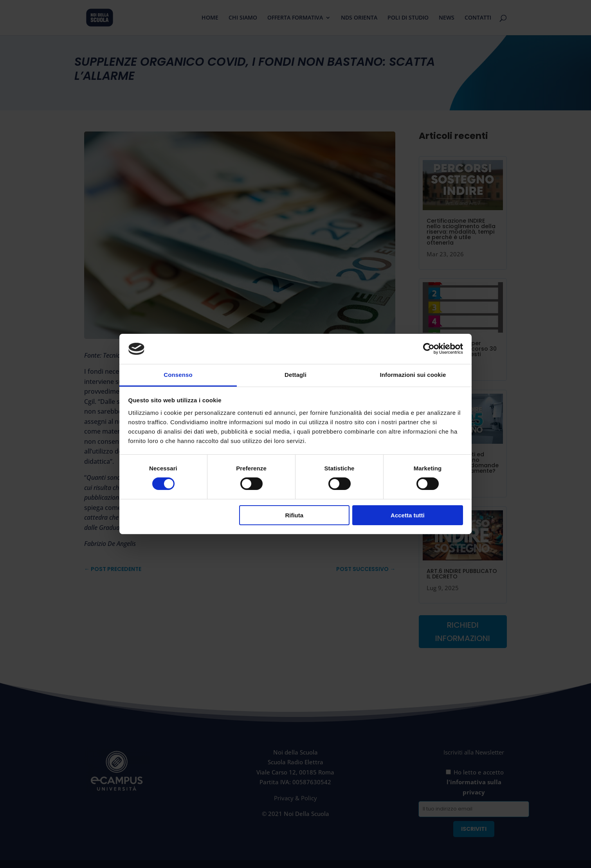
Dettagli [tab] (295, 375)
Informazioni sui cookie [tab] (413, 375)
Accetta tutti (408, 515)
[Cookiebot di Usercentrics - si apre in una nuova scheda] (429, 349)
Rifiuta (294, 515)
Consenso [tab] (178, 375)
